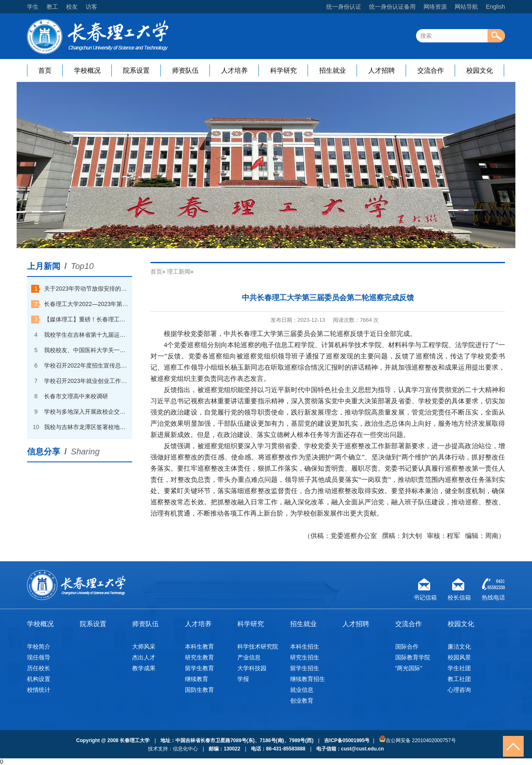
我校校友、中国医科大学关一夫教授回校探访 (86, 350)
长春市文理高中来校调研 (76, 396)
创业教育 (302, 701)
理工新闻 (179, 271)
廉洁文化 (459, 647)
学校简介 (39, 647)
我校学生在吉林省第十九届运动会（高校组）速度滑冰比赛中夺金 (86, 335)
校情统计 (39, 690)
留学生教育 (199, 668)
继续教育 (197, 679)
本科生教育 (199, 647)
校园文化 (480, 70)
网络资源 (435, 7)
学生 (33, 7)
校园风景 (459, 657)
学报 (243, 679)
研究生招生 (305, 657)
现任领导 (39, 657)
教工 (52, 7)
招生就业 (332, 70)
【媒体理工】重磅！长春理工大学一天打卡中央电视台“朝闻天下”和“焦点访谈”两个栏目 (86, 319)
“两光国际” (409, 668)
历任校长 (39, 668)
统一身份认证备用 (392, 7)
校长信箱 (459, 596)
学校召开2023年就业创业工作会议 (86, 381)
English (495, 7)
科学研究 (283, 70)
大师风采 (144, 647)
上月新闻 (44, 266)
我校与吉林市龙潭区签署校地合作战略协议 (86, 427)
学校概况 (87, 70)
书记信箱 (425, 596)
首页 (45, 70)
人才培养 (234, 70)
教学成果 (144, 668)
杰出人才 (144, 657)
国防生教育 (199, 690)
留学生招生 (305, 668)
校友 (72, 7)
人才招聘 (382, 70)
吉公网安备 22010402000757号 (417, 739)
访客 (91, 7)
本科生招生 (305, 647)
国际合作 (407, 647)
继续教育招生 (308, 679)
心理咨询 (459, 690)
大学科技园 (252, 668)
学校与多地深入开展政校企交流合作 (86, 412)
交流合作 (431, 70)
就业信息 (302, 690)
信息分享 (44, 452)
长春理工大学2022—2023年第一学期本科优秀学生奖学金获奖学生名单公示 (86, 304)
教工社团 (459, 679)
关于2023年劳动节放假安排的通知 (86, 289)
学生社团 (459, 668)
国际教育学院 (413, 657)
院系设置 (136, 70)
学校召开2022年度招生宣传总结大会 (86, 365)
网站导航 (466, 7)
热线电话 (493, 596)
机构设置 (39, 679)
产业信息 (249, 657)
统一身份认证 (344, 7)
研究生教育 (199, 657)
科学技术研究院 (258, 647)
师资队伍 (185, 70)
